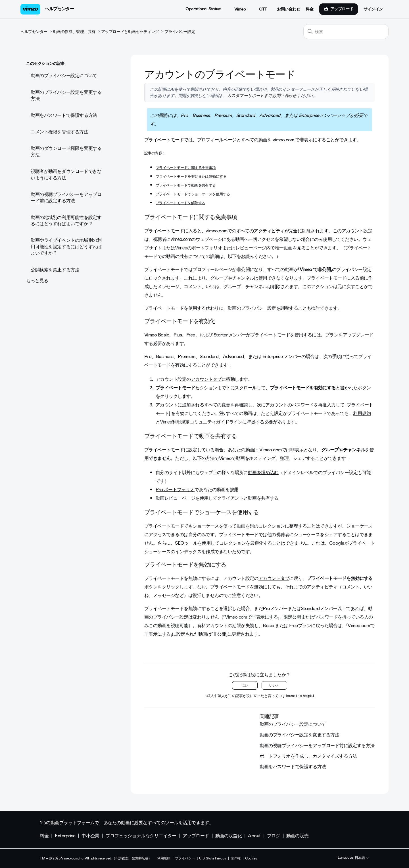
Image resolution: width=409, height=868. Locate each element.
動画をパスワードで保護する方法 (64, 115)
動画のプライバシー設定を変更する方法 (66, 95)
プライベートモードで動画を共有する (186, 185)
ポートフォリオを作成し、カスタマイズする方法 (308, 756)
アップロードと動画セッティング (130, 32)
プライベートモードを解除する (180, 203)
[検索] (346, 32)
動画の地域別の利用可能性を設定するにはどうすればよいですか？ (66, 221)
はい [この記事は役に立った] (245, 685)
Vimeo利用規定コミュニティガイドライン (201, 422)
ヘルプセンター (59, 9)
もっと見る (37, 281)
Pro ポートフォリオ (175, 490)
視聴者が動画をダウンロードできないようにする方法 (66, 174)
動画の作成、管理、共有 (74, 32)
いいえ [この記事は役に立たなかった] (274, 685)
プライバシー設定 (180, 32)
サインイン (373, 9)
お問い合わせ (288, 9)
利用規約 (362, 413)
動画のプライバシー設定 (252, 308)
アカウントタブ (206, 379)
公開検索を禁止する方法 (55, 270)
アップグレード (358, 335)
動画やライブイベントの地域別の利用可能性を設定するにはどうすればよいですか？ (66, 247)
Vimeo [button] (237, 9)
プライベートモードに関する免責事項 (186, 168)
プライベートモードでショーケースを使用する (193, 194)
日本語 (362, 858)
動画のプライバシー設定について (64, 76)
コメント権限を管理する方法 (60, 132)
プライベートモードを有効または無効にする (191, 176)
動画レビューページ (175, 498)
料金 (309, 9)
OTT (260, 9)
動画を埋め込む (263, 473)
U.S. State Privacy (212, 858)
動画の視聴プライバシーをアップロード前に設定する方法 (66, 198)
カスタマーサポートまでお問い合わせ (261, 96)
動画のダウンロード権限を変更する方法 (66, 151)
